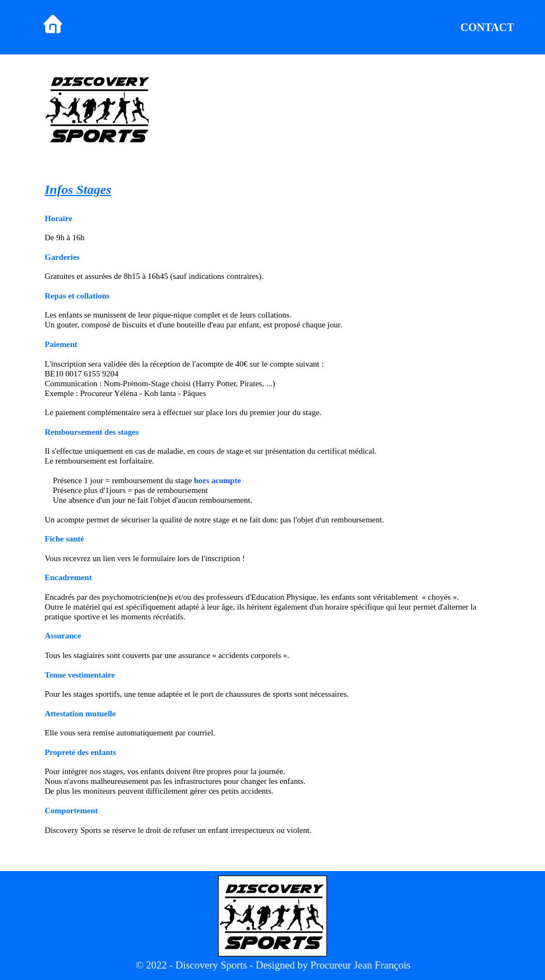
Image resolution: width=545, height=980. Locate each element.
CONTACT (488, 27)
